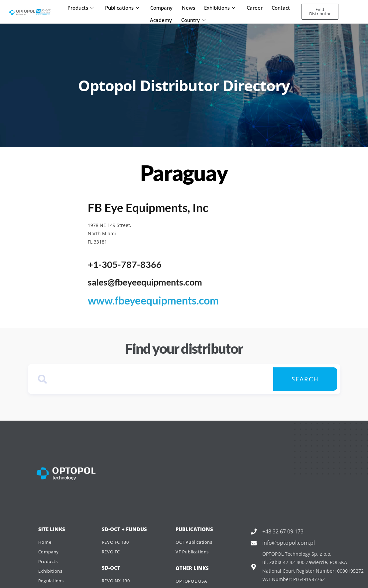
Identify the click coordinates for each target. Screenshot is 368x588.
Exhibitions (219, 7)
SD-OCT (111, 566)
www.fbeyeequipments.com (143, 299)
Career (253, 7)
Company (162, 7)
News (188, 7)
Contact (278, 7)
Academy (162, 16)
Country (193, 16)
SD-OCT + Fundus (124, 527)
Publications (124, 7)
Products (83, 7)
